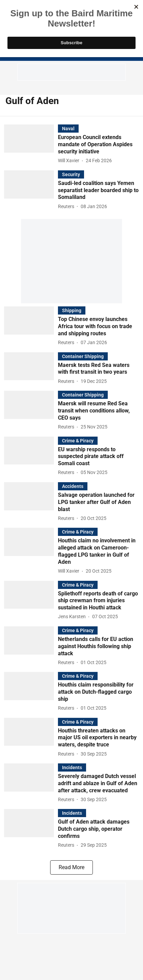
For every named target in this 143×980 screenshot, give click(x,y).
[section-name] (68, 128)
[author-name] (70, 161)
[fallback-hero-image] (31, 145)
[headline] (98, 145)
